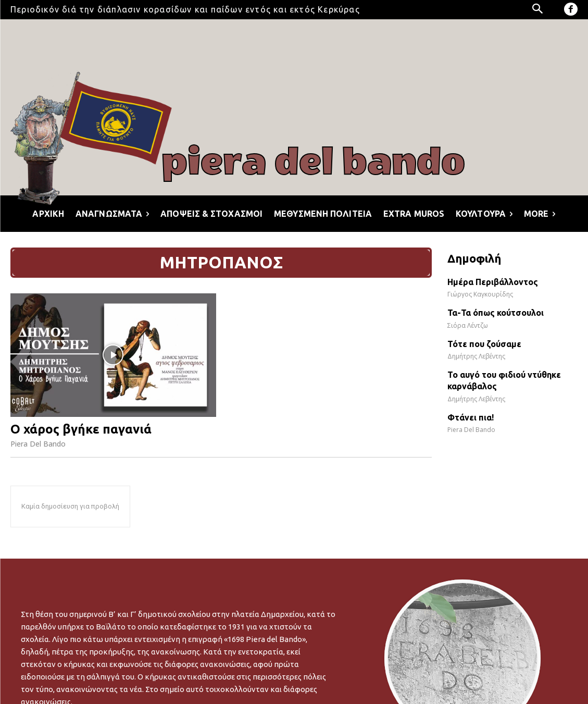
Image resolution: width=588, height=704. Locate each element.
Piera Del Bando (38, 444)
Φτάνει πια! (471, 417)
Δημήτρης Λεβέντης (476, 356)
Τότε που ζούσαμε (484, 344)
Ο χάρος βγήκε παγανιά (81, 429)
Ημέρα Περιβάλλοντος (493, 282)
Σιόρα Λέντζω (468, 325)
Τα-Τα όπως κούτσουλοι (496, 313)
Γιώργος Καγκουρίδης (480, 294)
